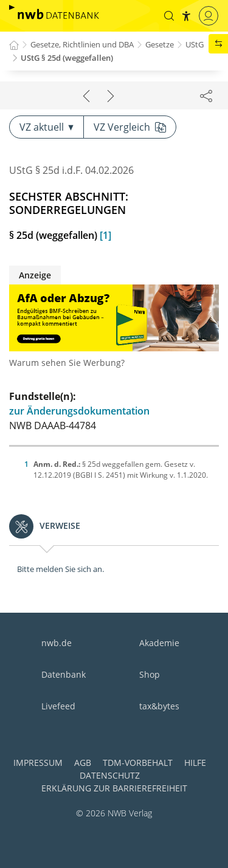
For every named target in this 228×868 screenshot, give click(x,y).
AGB (83, 763)
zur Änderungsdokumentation (79, 411)
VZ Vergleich (130, 127)
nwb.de (57, 643)
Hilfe (195, 763)
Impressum (38, 763)
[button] (169, 16)
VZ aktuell (47, 127)
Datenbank (64, 674)
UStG (195, 44)
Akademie (159, 643)
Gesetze (160, 44)
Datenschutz (110, 775)
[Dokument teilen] (206, 95)
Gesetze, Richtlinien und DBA (82, 44)
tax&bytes (159, 706)
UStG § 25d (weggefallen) (67, 58)
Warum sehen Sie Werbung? (67, 363)
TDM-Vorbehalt (138, 763)
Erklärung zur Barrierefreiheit (114, 788)
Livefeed (58, 706)
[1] (105, 235)
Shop (150, 674)
